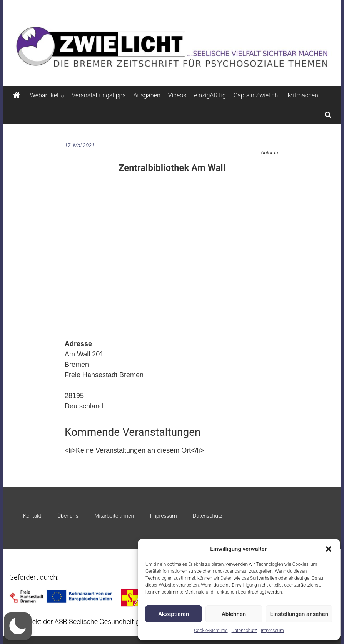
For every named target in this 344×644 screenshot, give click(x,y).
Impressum (272, 631)
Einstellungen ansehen (299, 614)
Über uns (68, 516)
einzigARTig (210, 95)
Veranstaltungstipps (99, 95)
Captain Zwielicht (257, 95)
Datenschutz (244, 631)
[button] (329, 549)
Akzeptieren (174, 614)
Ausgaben (147, 95)
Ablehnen (234, 614)
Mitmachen (303, 95)
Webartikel (44, 95)
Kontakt (32, 516)
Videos (177, 95)
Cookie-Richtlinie (211, 631)
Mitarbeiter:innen (114, 516)
